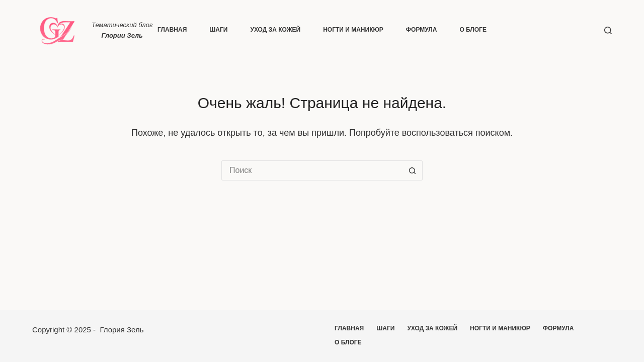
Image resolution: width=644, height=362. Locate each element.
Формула (422, 30)
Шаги (218, 30)
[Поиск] (608, 30)
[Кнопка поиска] (413, 170)
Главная (172, 30)
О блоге (473, 30)
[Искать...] (312, 170)
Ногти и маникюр (353, 30)
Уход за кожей (275, 30)
